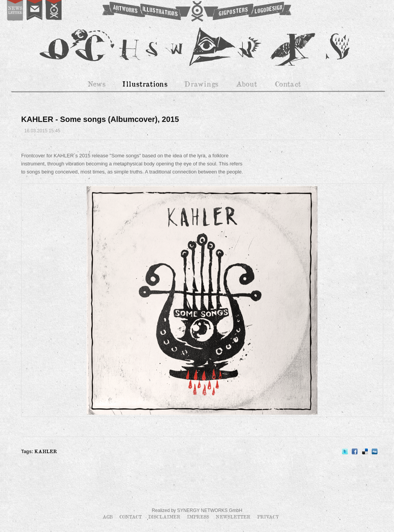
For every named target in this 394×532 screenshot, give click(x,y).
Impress (199, 517)
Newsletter (234, 517)
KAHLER (46, 451)
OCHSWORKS (196, 12)
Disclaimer (165, 517)
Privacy (268, 517)
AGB (108, 517)
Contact (131, 517)
